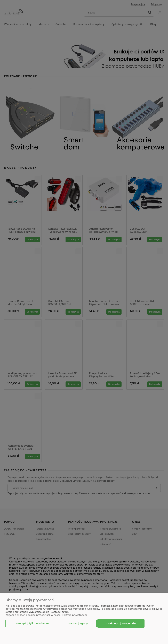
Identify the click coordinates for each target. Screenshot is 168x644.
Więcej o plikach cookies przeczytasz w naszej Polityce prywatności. (46, 615)
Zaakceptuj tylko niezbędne (32, 623)
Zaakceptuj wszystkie (121, 623)
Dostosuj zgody (78, 623)
